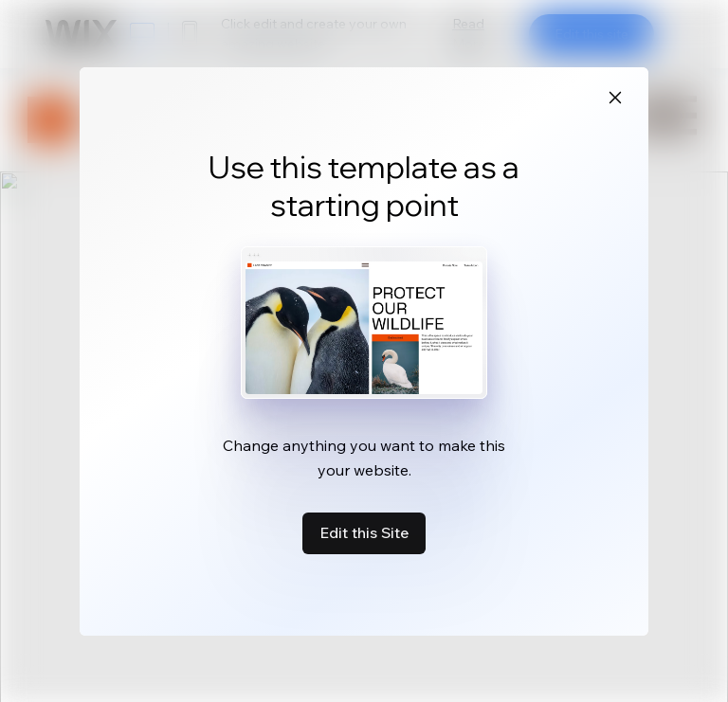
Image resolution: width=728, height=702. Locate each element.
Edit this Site (364, 532)
